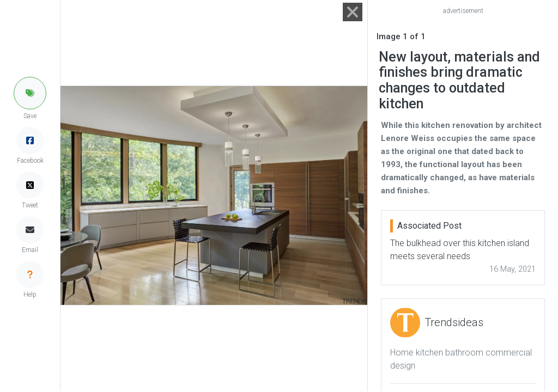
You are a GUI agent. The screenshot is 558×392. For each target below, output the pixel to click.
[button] (30, 93)
